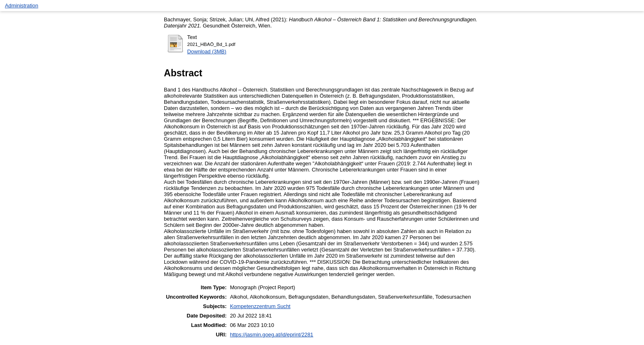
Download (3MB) (207, 51)
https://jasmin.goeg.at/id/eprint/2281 (272, 335)
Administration (22, 6)
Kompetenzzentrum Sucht (260, 306)
